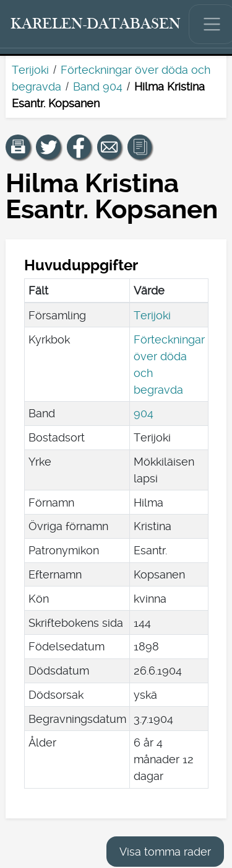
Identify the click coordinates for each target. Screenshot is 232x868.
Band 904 (98, 86)
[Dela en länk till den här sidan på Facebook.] (79, 147)
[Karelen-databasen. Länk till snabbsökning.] (96, 24)
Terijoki (30, 70)
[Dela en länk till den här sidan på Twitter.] (48, 147)
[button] (18, 147)
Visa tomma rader (165, 852)
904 (144, 413)
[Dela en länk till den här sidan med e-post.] (110, 147)
